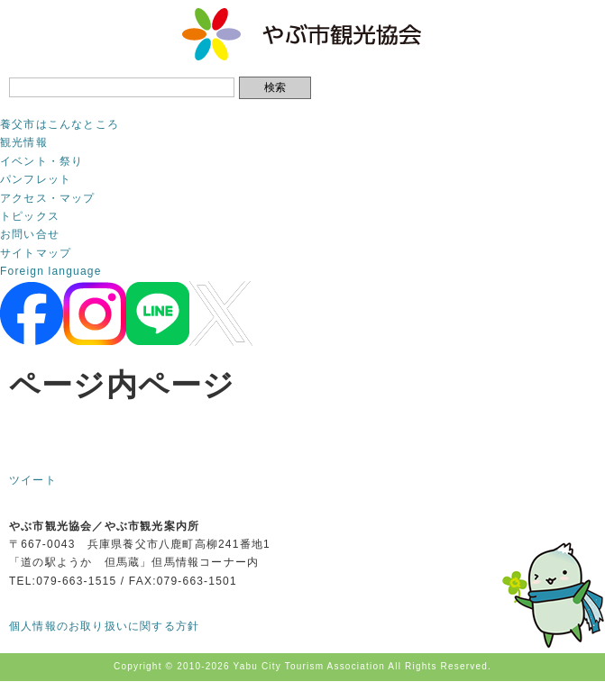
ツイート (33, 480)
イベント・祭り (41, 161)
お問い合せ (30, 234)
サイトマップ (36, 253)
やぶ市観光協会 (302, 34)
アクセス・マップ (48, 198)
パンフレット (36, 179)
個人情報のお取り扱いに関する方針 (104, 626)
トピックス (30, 216)
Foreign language (51, 271)
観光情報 (24, 142)
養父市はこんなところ (60, 124)
